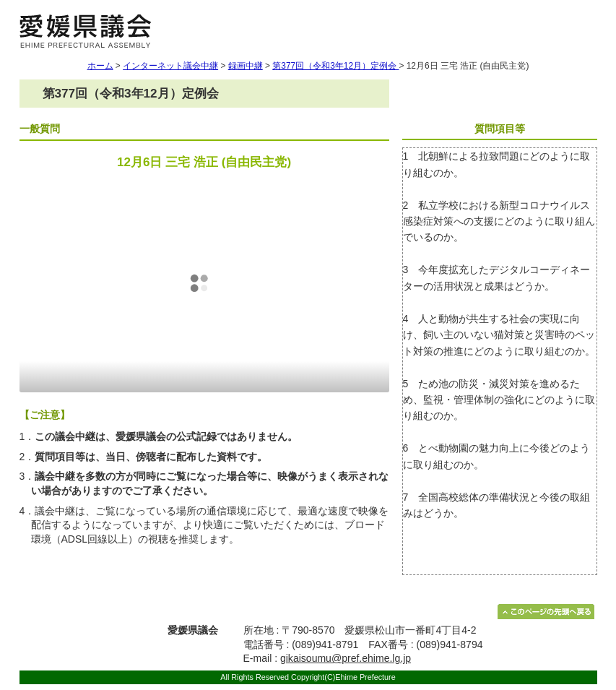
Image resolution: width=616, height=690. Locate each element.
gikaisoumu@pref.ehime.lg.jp (346, 658)
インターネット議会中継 (170, 66)
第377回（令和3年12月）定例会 (335, 66)
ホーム (100, 66)
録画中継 (246, 66)
